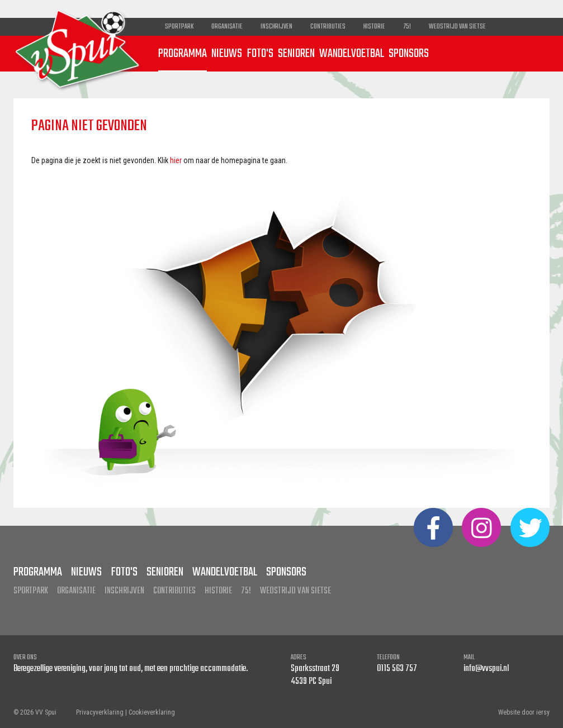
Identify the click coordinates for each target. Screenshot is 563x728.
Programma (183, 54)
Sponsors (409, 54)
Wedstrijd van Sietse (457, 27)
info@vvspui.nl (486, 669)
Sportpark (179, 27)
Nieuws (227, 54)
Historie (374, 27)
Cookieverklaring (152, 712)
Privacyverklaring (100, 712)
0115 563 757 (397, 669)
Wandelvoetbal (352, 54)
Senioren (296, 54)
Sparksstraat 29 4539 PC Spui (315, 675)
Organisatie (227, 27)
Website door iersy (524, 712)
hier (176, 160)
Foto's (260, 54)
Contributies (328, 27)
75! (407, 27)
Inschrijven (276, 27)
